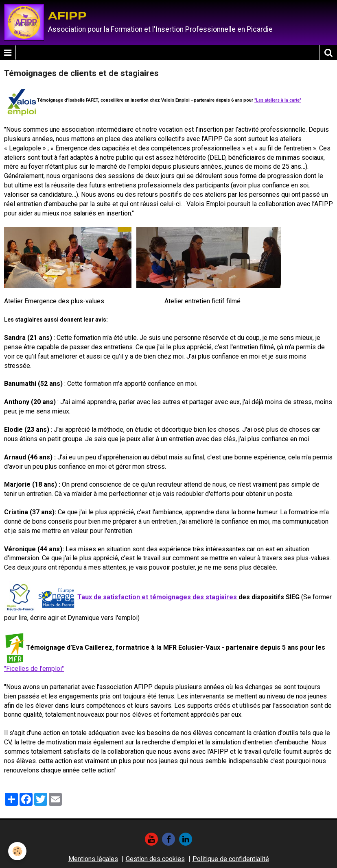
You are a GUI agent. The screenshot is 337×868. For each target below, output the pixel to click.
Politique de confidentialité (231, 859)
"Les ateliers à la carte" (278, 100)
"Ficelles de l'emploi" (34, 669)
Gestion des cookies (155, 859)
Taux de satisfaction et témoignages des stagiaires (158, 597)
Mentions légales (93, 859)
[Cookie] (17, 851)
